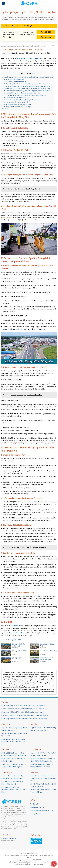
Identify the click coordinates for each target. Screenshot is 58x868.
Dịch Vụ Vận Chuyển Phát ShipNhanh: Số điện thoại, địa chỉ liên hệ (13, 790)
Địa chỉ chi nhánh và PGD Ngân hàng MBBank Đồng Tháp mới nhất (25, 715)
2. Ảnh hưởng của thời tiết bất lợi (15, 82)
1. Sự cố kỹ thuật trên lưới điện (14, 79)
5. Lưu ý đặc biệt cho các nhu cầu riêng (17, 107)
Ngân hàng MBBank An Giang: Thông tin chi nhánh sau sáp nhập (24, 719)
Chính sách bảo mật (37, 807)
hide (33, 73)
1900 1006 (46, 32)
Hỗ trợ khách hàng (37, 814)
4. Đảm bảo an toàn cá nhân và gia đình (17, 104)
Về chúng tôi (35, 804)
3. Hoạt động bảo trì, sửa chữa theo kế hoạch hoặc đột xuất (24, 84)
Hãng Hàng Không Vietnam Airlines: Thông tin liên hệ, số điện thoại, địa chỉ (43, 778)
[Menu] (3, 3)
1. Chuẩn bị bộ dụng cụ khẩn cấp (15, 97)
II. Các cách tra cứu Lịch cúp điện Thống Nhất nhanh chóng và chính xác (26, 88)
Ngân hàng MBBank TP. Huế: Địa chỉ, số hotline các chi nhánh (23, 712)
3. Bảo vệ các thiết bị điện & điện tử (16, 102)
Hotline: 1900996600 (9, 839)
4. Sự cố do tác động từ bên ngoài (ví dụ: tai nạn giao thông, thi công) (27, 86)
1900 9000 (46, 37)
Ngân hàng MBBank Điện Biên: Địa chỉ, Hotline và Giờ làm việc (23, 706)
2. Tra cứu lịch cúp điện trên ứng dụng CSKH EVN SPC (22, 93)
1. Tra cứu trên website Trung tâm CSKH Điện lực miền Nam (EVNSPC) (28, 91)
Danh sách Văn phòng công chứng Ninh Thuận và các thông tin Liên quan (13, 742)
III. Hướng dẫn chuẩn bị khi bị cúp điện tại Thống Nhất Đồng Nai (24, 95)
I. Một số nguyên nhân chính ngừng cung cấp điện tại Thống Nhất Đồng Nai (28, 77)
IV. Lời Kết (5, 109)
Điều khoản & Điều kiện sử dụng (42, 811)
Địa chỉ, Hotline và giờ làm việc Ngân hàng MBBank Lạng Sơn (23, 709)
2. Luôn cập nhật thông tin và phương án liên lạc (21, 100)
